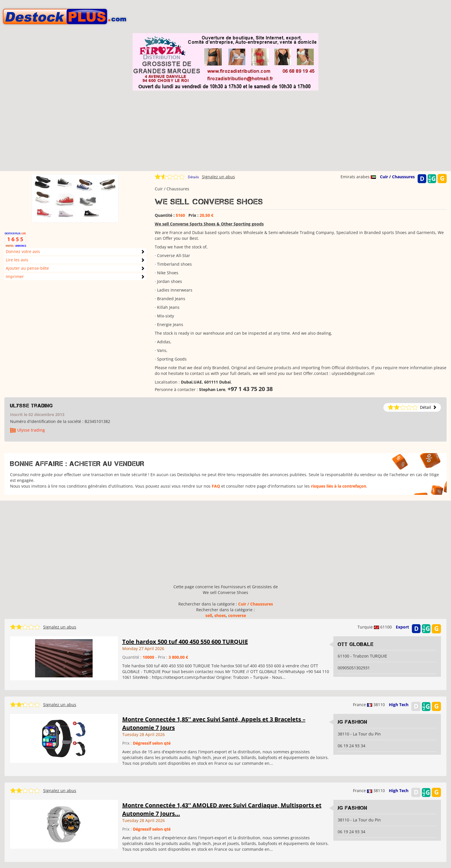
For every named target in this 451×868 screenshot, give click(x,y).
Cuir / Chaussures (397, 177)
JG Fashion (352, 722)
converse (237, 615)
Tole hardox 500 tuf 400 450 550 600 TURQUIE (185, 642)
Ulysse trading (31, 406)
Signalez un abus (218, 177)
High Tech (399, 705)
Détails (193, 177)
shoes (220, 615)
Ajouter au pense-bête (27, 268)
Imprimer (15, 276)
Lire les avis (17, 260)
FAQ (216, 486)
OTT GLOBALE (356, 644)
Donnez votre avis (23, 251)
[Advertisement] (225, 131)
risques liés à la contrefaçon (339, 486)
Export (402, 627)
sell (209, 615)
